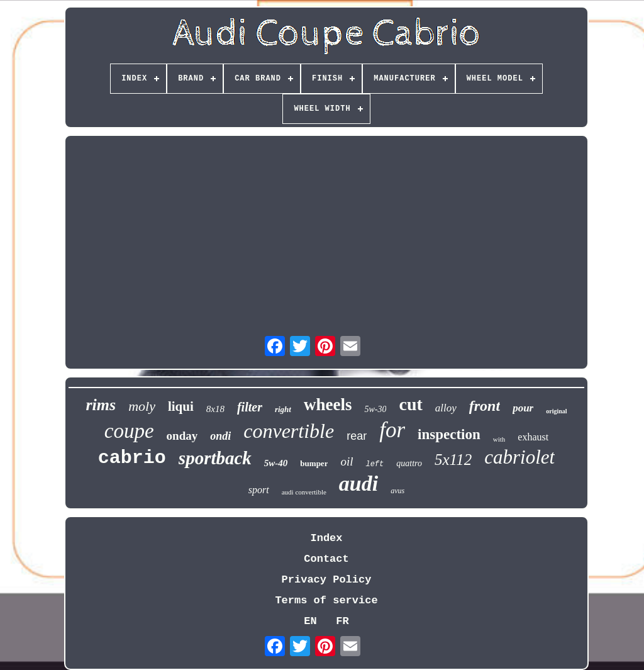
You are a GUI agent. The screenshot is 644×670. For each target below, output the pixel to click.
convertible (289, 431)
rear (357, 436)
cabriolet (519, 457)
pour (523, 408)
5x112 (453, 460)
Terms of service (326, 600)
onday (182, 436)
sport (259, 490)
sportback (215, 458)
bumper (314, 463)
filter (250, 407)
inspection (449, 434)
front (485, 406)
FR (342, 621)
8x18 (215, 409)
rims (101, 405)
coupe (129, 431)
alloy (446, 408)
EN (310, 621)
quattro (409, 463)
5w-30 (375, 409)
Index (326, 538)
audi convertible (304, 492)
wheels (328, 405)
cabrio (132, 458)
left (375, 464)
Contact (326, 559)
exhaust (533, 437)
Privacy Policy (327, 580)
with (499, 439)
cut (410, 404)
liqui (181, 406)
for (392, 430)
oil (347, 461)
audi (358, 483)
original (556, 411)
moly (142, 406)
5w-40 (276, 463)
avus (397, 491)
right (283, 409)
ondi (220, 436)
